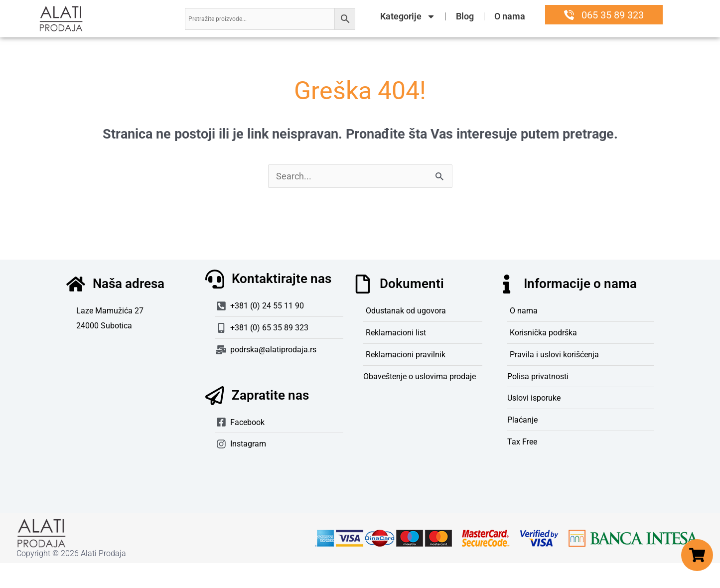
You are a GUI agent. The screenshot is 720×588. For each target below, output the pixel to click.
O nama (510, 16)
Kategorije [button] (408, 16)
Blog (465, 16)
